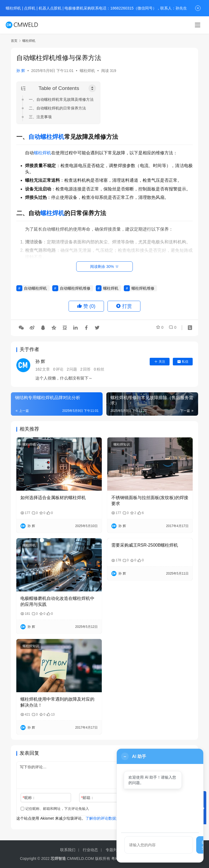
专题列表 (113, 850)
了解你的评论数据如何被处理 (110, 818)
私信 (183, 362)
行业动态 (90, 850)
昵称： (29, 798)
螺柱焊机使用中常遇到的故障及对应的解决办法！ (57, 702)
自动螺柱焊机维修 (75, 288)
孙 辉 (21, 71)
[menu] (198, 25)
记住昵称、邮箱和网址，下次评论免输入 (55, 809)
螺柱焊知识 (122, 444)
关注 (160, 362)
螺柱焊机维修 (143, 288)
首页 (14, 41)
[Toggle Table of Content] (92, 88)
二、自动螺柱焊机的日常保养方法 (57, 108)
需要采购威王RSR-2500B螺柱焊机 (145, 545)
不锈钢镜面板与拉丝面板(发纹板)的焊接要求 (150, 501)
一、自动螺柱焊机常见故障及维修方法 (61, 99)
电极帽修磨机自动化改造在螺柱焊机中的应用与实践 (57, 601)
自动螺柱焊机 (46, 137)
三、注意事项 (40, 117)
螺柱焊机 (87, 71)
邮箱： (88, 798)
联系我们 (68, 850)
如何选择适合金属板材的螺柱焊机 (53, 498)
